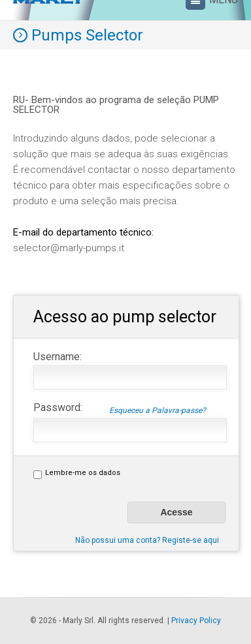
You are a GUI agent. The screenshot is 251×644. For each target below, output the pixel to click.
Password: (120, 407)
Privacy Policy (196, 621)
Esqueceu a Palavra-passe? (158, 410)
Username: (58, 356)
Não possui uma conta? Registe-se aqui (147, 540)
